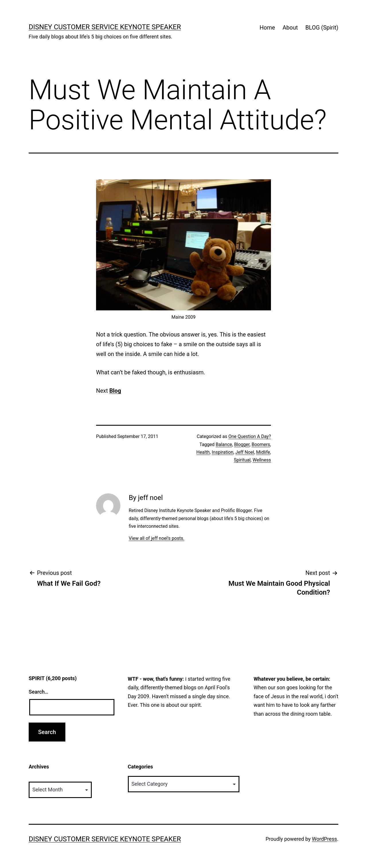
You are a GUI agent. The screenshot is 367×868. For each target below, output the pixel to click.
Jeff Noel (245, 452)
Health (203, 452)
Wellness (262, 460)
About (290, 28)
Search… (39, 692)
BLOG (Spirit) (322, 28)
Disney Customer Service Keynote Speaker (105, 27)
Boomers (261, 444)
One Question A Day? (250, 436)
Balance (224, 444)
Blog (115, 391)
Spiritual (242, 460)
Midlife (263, 452)
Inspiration (223, 452)
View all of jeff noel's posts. (157, 538)
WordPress (324, 839)
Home (267, 28)
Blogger (242, 444)
